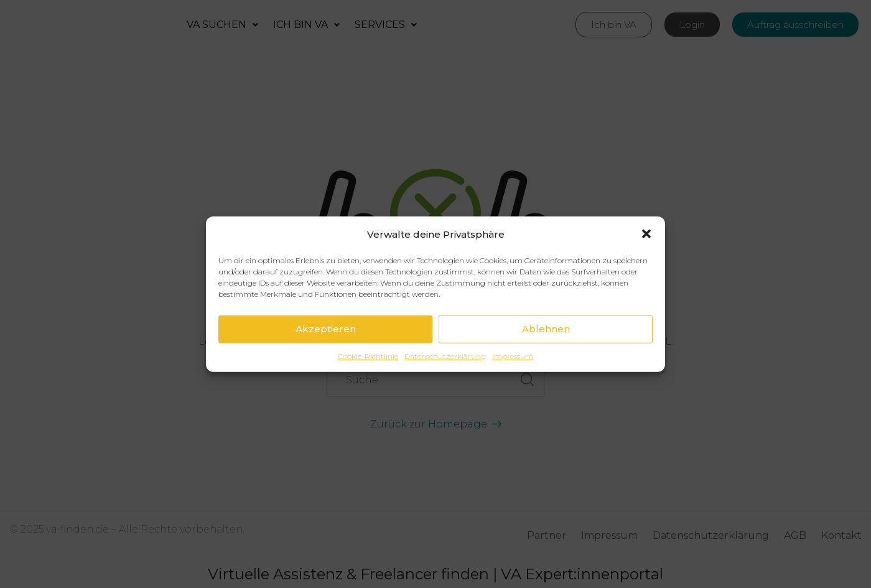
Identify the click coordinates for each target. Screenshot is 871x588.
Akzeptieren (326, 329)
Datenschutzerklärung (445, 356)
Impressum (513, 356)
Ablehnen (546, 329)
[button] (646, 234)
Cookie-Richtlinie (368, 356)
